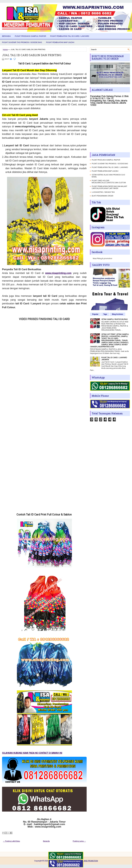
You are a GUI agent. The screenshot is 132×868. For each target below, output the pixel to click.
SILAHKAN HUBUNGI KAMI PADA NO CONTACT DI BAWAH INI (36, 753)
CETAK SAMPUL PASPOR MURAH (114, 319)
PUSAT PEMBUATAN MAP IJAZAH (60, 42)
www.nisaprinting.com (58, 273)
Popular (95, 314)
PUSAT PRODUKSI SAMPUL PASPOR (30, 36)
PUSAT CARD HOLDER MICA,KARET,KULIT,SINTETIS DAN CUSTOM (109, 182)
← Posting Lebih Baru (11, 841)
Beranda (6, 36)
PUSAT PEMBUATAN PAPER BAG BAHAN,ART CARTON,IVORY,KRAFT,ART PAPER (109, 187)
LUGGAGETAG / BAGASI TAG (103, 192)
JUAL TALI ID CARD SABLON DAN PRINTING (32, 55)
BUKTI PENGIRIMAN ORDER (103, 196)
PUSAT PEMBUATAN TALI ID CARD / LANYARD (70, 36)
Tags (105, 314)
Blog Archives (118, 314)
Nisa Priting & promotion (103, 258)
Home (5, 49)
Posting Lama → (79, 841)
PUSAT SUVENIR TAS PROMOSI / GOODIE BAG (22, 42)
